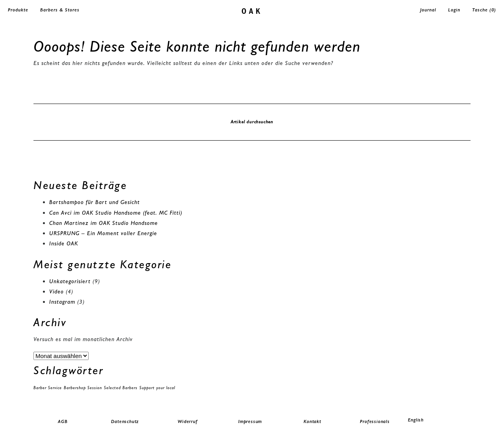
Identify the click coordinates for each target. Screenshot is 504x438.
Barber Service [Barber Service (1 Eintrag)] (48, 388)
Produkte (18, 10)
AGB (63, 421)
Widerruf (187, 421)
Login (454, 10)
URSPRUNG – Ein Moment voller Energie (103, 233)
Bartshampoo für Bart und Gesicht (94, 202)
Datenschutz (125, 421)
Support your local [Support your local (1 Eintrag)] (157, 388)
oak (252, 10)
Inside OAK (64, 243)
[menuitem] (437, 420)
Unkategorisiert (70, 281)
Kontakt (312, 421)
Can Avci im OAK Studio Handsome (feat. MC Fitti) (116, 213)
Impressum (250, 421)
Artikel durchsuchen (252, 122)
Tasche (484, 10)
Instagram (62, 302)
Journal (428, 10)
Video (57, 291)
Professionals (375, 421)
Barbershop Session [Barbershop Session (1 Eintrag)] (83, 388)
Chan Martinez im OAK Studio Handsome (104, 223)
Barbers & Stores (60, 10)
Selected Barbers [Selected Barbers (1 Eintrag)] (121, 388)
